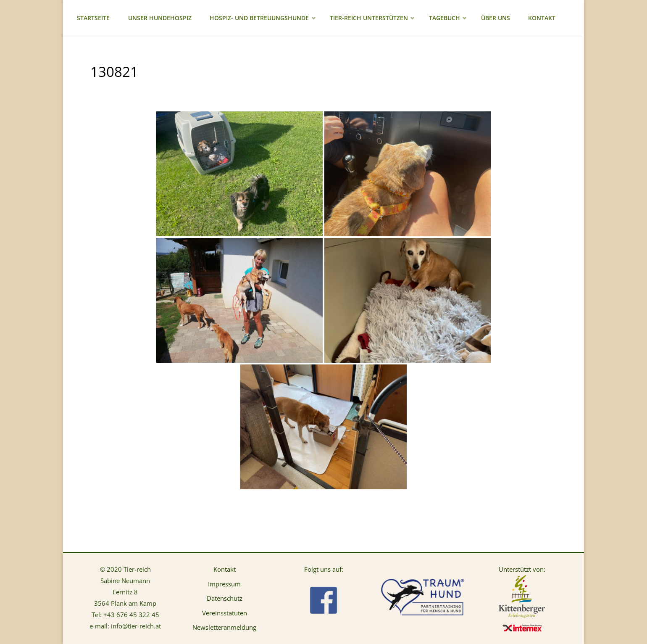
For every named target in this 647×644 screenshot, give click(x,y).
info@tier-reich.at (136, 626)
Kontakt (225, 569)
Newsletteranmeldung (224, 627)
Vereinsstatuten (225, 613)
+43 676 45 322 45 (131, 615)
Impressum (224, 584)
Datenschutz (225, 598)
